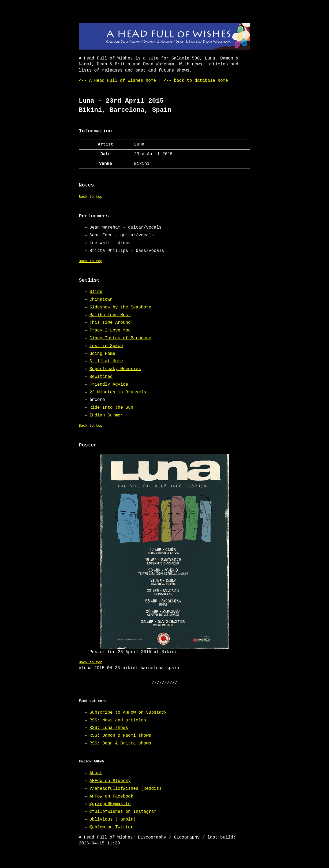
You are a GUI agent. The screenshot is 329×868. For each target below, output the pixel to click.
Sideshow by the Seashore (120, 307)
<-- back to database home (196, 81)
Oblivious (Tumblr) (113, 819)
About (96, 773)
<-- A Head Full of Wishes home (117, 81)
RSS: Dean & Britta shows (120, 743)
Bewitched (101, 377)
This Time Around (110, 323)
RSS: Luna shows (109, 728)
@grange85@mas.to (110, 804)
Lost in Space (106, 346)
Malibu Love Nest (110, 315)
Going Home (102, 354)
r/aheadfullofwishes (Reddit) (126, 789)
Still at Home (106, 361)
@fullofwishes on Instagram (123, 812)
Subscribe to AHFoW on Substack (128, 713)
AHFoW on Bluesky (110, 781)
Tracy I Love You (110, 330)
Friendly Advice (109, 385)
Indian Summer (106, 415)
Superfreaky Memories (115, 369)
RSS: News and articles (118, 720)
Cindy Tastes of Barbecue (120, 338)
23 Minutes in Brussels (118, 392)
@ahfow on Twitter (111, 827)
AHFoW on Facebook (111, 796)
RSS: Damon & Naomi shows (120, 736)
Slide (96, 292)
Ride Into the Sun (111, 408)
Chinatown (101, 300)
